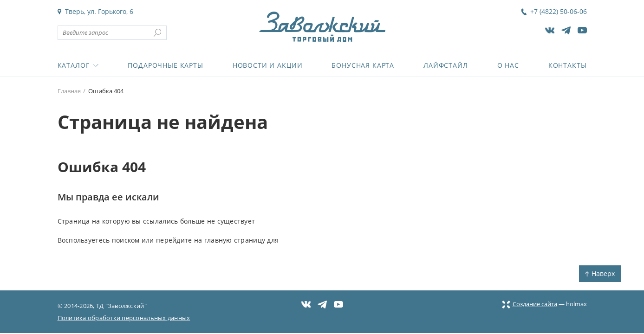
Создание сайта (530, 304)
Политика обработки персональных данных (124, 318)
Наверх (600, 273)
